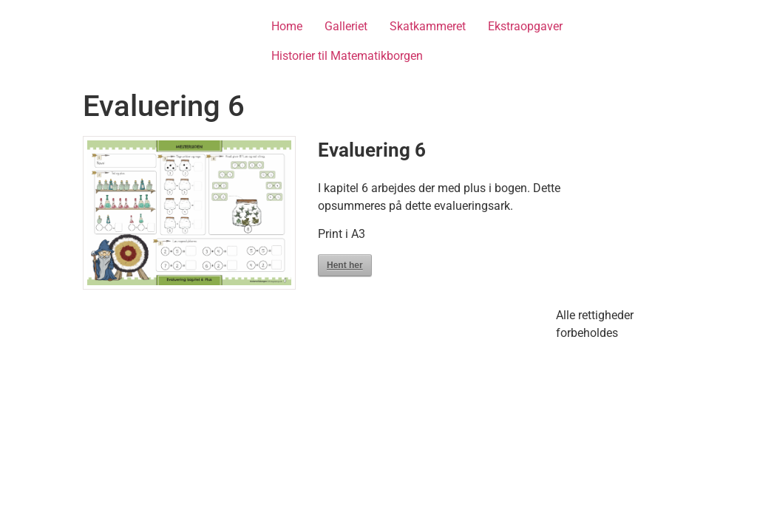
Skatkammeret (428, 26)
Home (287, 26)
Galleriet (346, 26)
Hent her (345, 265)
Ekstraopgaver (525, 26)
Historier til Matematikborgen (347, 56)
